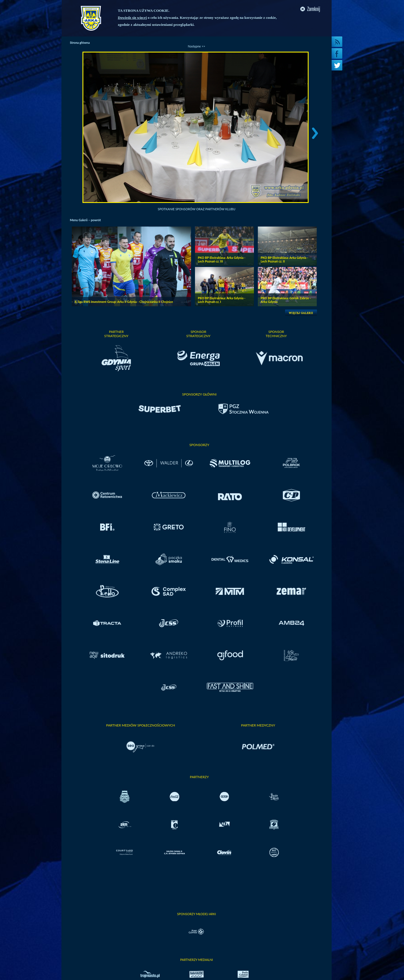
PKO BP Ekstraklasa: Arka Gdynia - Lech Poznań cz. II (284, 259)
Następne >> (197, 46)
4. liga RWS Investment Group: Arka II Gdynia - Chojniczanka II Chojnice (124, 302)
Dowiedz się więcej (132, 18)
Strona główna (80, 43)
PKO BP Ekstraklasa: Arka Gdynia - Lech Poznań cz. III (222, 259)
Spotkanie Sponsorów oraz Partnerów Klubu (197, 209)
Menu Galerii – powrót (85, 220)
